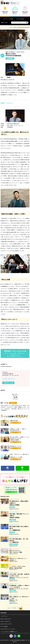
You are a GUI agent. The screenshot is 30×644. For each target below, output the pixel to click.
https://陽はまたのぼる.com (7, 79)
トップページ (4, 616)
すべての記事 (4, 626)
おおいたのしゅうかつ (6, 624)
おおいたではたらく (6, 621)
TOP (11, 27)
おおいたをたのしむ (6, 619)
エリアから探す (20, 19)
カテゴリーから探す (8, 19)
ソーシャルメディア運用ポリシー (9, 632)
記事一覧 (13, 403)
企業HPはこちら (8, 383)
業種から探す (4, 22)
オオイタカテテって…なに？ (8, 629)
